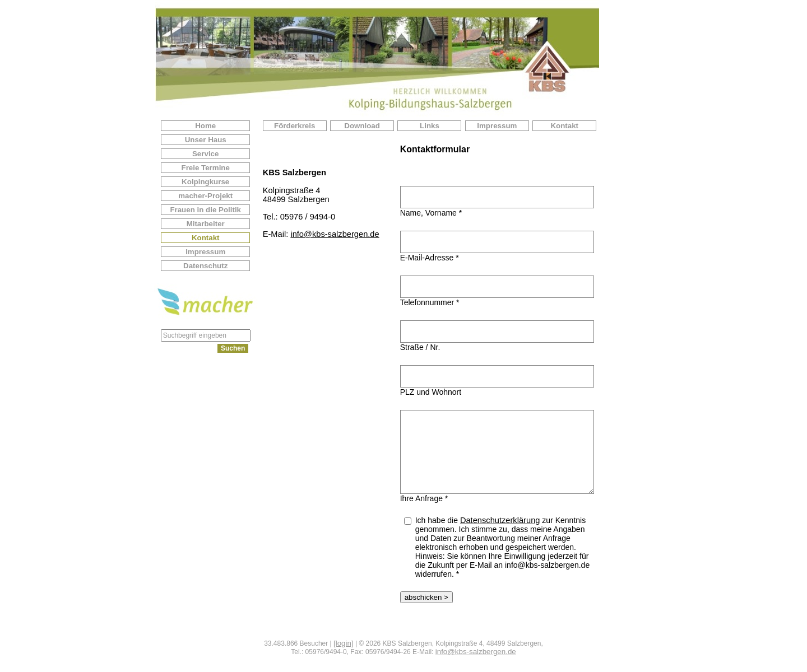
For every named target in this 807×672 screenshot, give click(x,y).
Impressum (205, 252)
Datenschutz (205, 266)
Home (205, 126)
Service (205, 154)
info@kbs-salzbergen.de (335, 234)
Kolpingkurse (205, 182)
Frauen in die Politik (205, 210)
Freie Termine (205, 168)
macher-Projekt (205, 196)
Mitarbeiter (206, 224)
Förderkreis (294, 126)
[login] (344, 643)
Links (430, 126)
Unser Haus (206, 140)
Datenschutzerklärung (500, 520)
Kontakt (206, 238)
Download (362, 126)
